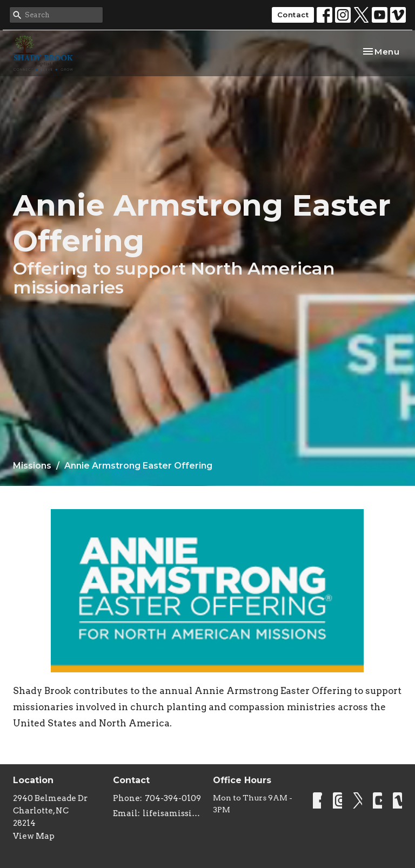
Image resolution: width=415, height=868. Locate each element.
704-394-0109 (173, 798)
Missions (32, 466)
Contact (293, 15)
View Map (34, 836)
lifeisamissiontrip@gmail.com (172, 813)
